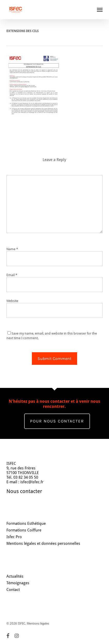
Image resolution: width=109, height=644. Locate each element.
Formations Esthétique (26, 524)
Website (12, 301)
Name (12, 249)
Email (12, 275)
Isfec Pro (14, 537)
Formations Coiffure (24, 530)
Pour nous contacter (57, 421)
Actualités (15, 576)
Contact (13, 590)
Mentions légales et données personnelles (43, 544)
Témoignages (18, 583)
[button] (100, 9)
